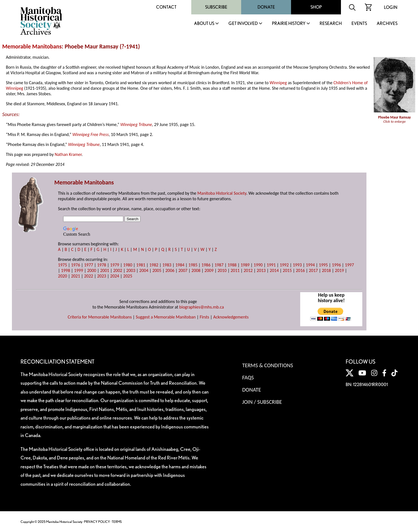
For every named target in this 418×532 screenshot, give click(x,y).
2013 (261, 270)
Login (391, 7)
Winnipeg (278, 83)
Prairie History (289, 24)
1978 (101, 265)
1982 (154, 265)
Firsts (205, 317)
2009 (209, 270)
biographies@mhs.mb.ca (202, 307)
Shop (316, 7)
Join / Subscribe (262, 402)
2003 (131, 270)
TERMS (117, 522)
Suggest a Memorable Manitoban (166, 317)
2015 (287, 270)
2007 (183, 270)
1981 (141, 265)
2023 (101, 276)
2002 (118, 270)
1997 (349, 265)
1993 (297, 265)
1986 (206, 265)
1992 (284, 265)
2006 (170, 270)
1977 (88, 265)
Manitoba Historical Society (222, 193)
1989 (245, 265)
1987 (219, 265)
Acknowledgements (231, 317)
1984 (180, 265)
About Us (204, 24)
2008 (196, 270)
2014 (274, 270)
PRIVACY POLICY (97, 522)
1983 (167, 265)
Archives (387, 24)
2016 (300, 270)
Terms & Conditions (268, 365)
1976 (75, 265)
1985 (193, 265)
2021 (75, 276)
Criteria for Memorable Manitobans (100, 317)
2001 (105, 270)
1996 (336, 265)
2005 (157, 270)
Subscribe (216, 7)
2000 (91, 270)
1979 (115, 265)
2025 (128, 276)
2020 (62, 276)
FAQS (248, 377)
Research (331, 24)
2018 (326, 270)
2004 (144, 270)
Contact (166, 7)
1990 (258, 265)
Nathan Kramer (68, 154)
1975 (62, 265)
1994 (310, 265)
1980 (128, 265)
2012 (248, 270)
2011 (235, 270)
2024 (115, 276)
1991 (271, 265)
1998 (65, 270)
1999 (78, 270)
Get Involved (243, 24)
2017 (313, 270)
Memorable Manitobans (32, 47)
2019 (339, 270)
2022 (88, 276)
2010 (222, 270)
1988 (232, 265)
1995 (323, 265)
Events (359, 24)
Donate (266, 7)
